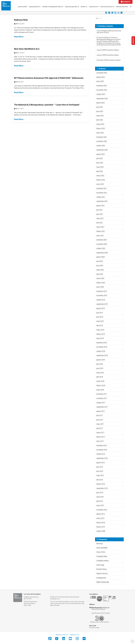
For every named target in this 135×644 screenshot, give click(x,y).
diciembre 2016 (102, 445)
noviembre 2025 (102, 73)
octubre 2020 (101, 248)
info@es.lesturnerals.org (31, 597)
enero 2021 (100, 236)
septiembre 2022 (102, 150)
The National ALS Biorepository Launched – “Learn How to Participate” (47, 105)
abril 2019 (100, 325)
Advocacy (100, 543)
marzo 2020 (100, 278)
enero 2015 (100, 505)
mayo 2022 (100, 167)
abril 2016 (100, 480)
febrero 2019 (101, 334)
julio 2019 (100, 313)
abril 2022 (100, 171)
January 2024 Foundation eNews (108, 50)
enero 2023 (100, 133)
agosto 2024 (101, 77)
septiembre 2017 (102, 407)
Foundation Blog (102, 556)
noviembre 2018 (102, 347)
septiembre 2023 (102, 98)
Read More (19, 37)
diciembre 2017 (102, 394)
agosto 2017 (101, 411)
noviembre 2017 (102, 398)
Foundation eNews (103, 561)
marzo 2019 (100, 330)
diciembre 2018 (102, 343)
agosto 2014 (101, 514)
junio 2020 (100, 265)
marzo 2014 (100, 518)
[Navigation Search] (132, 6)
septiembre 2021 (102, 201)
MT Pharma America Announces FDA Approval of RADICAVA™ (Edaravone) (49, 78)
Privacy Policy (62, 635)
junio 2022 (100, 163)
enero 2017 (100, 441)
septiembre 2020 (102, 253)
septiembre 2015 (102, 488)
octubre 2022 (101, 146)
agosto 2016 (101, 463)
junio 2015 (100, 492)
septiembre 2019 (102, 304)
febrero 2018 (101, 385)
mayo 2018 (100, 373)
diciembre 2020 (102, 240)
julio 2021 (100, 210)
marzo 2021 (100, 227)
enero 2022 (100, 184)
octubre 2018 (101, 351)
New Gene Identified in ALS (27, 49)
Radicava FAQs (21, 20)
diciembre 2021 (102, 188)
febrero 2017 (101, 437)
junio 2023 (100, 111)
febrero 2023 (101, 128)
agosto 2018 (101, 360)
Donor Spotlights (102, 548)
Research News (102, 569)
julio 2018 (100, 364)
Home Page (100, 565)
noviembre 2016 (102, 450)
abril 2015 (100, 501)
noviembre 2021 (102, 193)
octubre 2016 (101, 454)
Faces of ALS (101, 552)
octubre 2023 (101, 94)
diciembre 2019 (102, 291)
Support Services (102, 573)
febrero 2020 (101, 283)
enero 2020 (100, 287)
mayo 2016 (100, 475)
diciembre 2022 (102, 137)
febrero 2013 (101, 527)
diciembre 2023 (102, 86)
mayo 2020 (100, 270)
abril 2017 (100, 428)
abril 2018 (100, 377)
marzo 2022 (100, 176)
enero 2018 (100, 390)
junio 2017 (100, 420)
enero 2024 (100, 81)
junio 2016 (100, 471)
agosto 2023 (101, 103)
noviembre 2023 (102, 90)
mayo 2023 (100, 116)
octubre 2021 (101, 197)
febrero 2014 (101, 523)
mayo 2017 (100, 424)
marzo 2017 (100, 432)
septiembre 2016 (102, 458)
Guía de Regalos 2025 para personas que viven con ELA (109, 32)
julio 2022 (100, 158)
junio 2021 (100, 214)
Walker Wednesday (103, 582)
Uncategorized (101, 578)
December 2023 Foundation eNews (109, 60)
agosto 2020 (101, 257)
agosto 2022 (101, 154)
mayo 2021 (100, 218)
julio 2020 (100, 261)
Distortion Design (94, 628)
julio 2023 (100, 107)
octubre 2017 (101, 403)
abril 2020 (100, 274)
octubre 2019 (101, 300)
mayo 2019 (100, 321)
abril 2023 (100, 120)
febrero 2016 (101, 484)
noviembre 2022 (102, 141)
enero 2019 (100, 338)
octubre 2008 (101, 531)
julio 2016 (100, 467)
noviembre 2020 (102, 244)
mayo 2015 (100, 497)
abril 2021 (100, 223)
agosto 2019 (101, 308)
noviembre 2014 (102, 510)
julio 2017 (100, 415)
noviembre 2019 (102, 295)
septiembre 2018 (102, 355)
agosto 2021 (101, 206)
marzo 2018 (100, 381)
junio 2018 (100, 368)
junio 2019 (100, 317)
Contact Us (74, 635)
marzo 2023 (100, 124)
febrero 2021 (101, 231)
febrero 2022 (101, 180)
